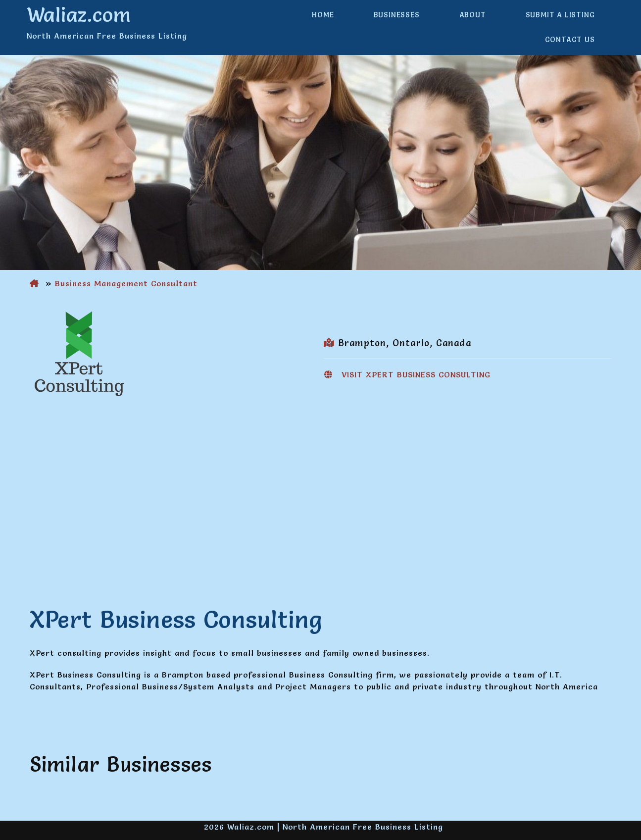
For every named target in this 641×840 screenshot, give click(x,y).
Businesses (397, 15)
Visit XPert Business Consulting (416, 374)
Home (323, 15)
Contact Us (570, 40)
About (473, 15)
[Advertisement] (321, 484)
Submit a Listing (560, 15)
